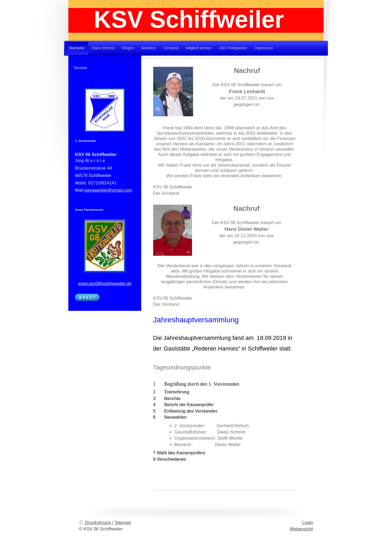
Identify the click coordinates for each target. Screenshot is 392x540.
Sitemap (123, 523)
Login (308, 523)
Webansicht (301, 529)
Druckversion (96, 523)
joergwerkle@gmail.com (108, 190)
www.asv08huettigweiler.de (105, 284)
